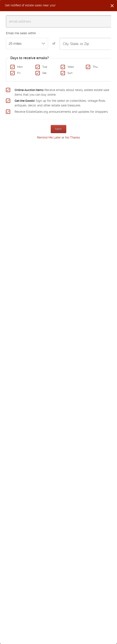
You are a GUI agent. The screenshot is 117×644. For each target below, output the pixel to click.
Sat (44, 73)
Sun (70, 73)
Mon (20, 67)
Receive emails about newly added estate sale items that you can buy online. (62, 92)
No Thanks (73, 137)
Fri (19, 73)
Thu (95, 67)
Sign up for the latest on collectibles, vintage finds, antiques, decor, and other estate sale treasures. (60, 103)
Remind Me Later (49, 137)
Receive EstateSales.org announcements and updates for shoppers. (62, 112)
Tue (45, 67)
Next (58, 129)
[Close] (112, 6)
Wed (71, 67)
